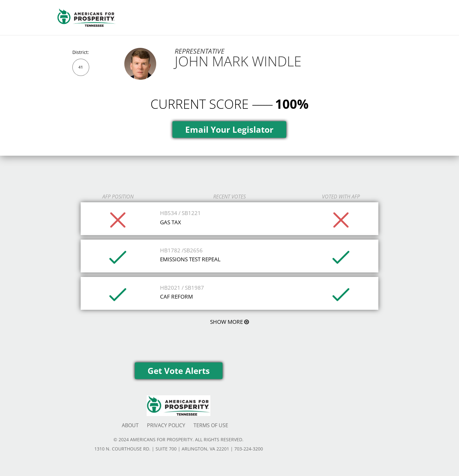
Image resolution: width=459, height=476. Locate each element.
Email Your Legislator (229, 130)
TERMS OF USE (211, 425)
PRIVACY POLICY (166, 425)
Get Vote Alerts (179, 371)
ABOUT (130, 425)
